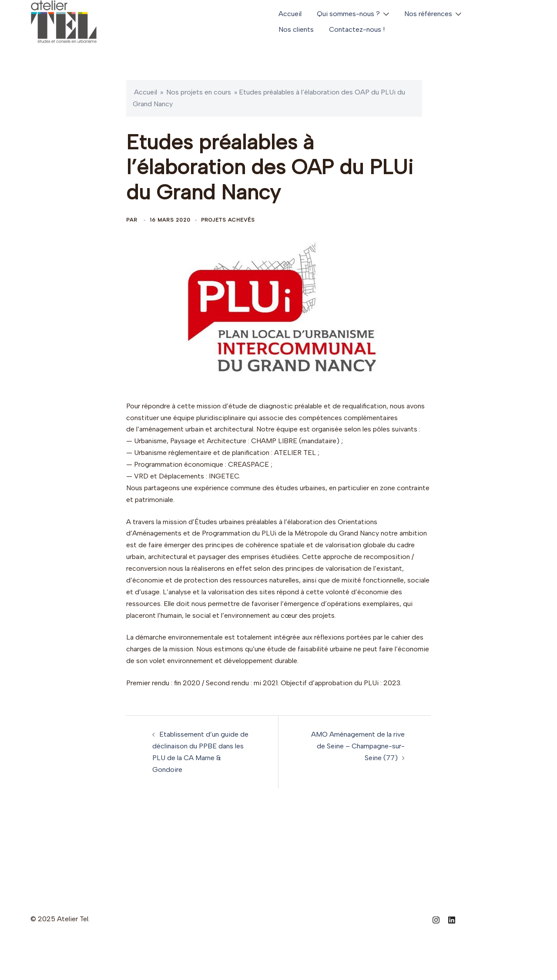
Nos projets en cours (199, 92)
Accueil (290, 14)
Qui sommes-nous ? (348, 14)
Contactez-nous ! (357, 29)
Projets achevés (228, 220)
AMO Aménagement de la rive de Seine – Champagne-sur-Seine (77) (358, 746)
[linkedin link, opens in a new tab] (452, 919)
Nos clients (296, 29)
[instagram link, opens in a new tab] (436, 919)
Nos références (428, 14)
